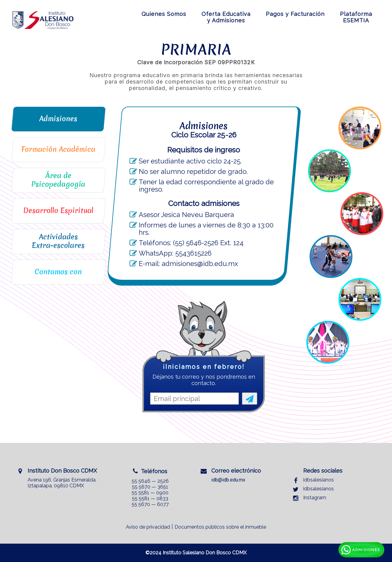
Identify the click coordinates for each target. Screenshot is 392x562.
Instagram (315, 498)
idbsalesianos (318, 480)
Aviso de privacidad (148, 527)
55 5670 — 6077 (150, 504)
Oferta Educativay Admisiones (226, 17)
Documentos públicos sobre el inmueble (220, 527)
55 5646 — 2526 (150, 481)
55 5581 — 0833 (150, 498)
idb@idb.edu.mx (228, 480)
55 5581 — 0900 (150, 493)
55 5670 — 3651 (150, 487)
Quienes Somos (164, 14)
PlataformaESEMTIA (356, 17)
